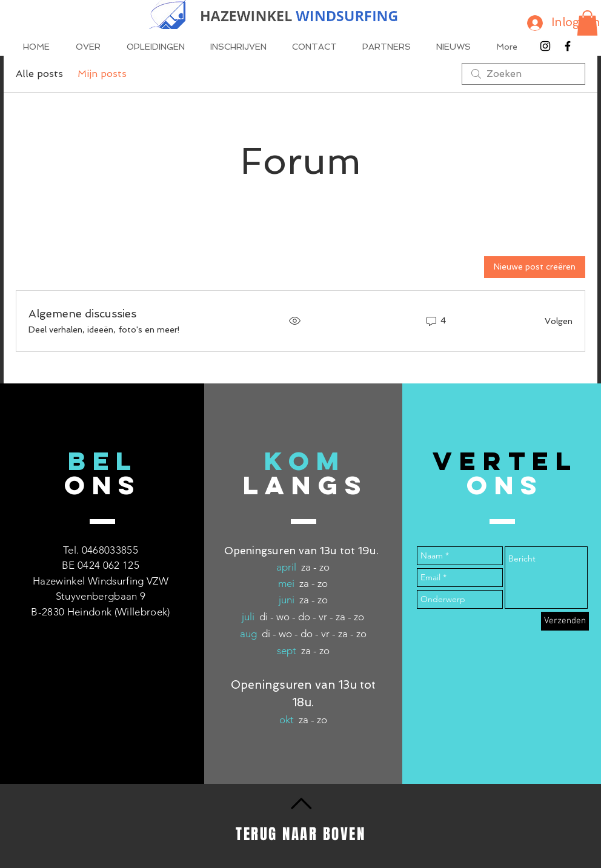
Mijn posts (102, 74)
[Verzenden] (565, 621)
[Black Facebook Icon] (568, 46)
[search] (523, 74)
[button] (587, 23)
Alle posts (39, 74)
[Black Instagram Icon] (545, 46)
